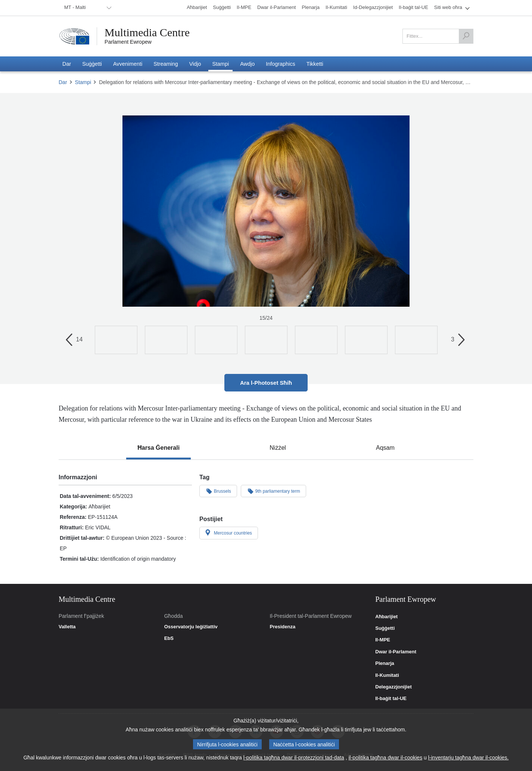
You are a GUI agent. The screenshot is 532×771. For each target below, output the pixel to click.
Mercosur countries (229, 533)
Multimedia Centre (147, 32)
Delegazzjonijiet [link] (393, 687)
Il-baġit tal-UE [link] (391, 699)
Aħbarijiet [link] (386, 617)
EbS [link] (169, 638)
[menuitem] (87, 8)
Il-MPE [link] (383, 640)
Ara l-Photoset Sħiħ (266, 383)
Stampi (83, 82)
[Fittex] (466, 36)
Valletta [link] (67, 627)
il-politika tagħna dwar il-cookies (385, 758)
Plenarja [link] (385, 663)
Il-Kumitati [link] (387, 675)
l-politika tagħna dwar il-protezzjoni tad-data (294, 758)
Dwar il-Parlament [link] (396, 652)
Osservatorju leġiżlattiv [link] (191, 627)
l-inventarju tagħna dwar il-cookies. (469, 758)
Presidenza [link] (282, 627)
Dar (63, 82)
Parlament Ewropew (128, 42)
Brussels (218, 491)
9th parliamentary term (273, 491)
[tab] (158, 448)
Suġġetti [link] (385, 628)
